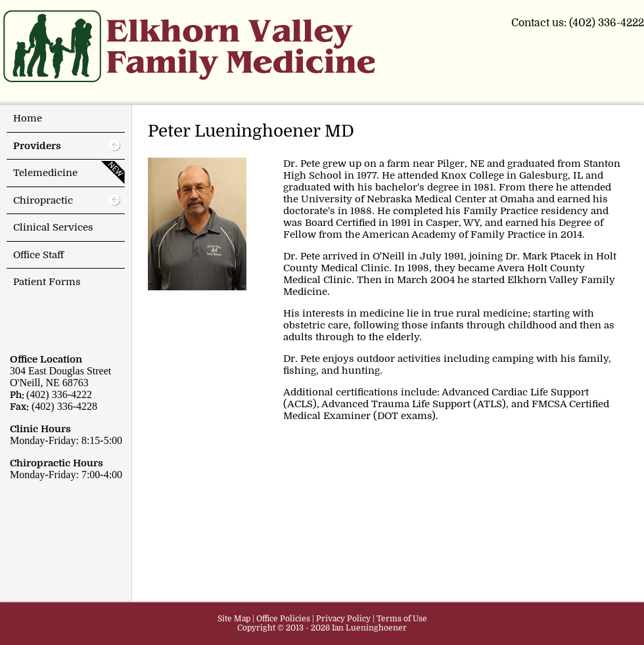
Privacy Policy (343, 619)
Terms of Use (402, 619)
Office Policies (283, 619)
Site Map (234, 619)
